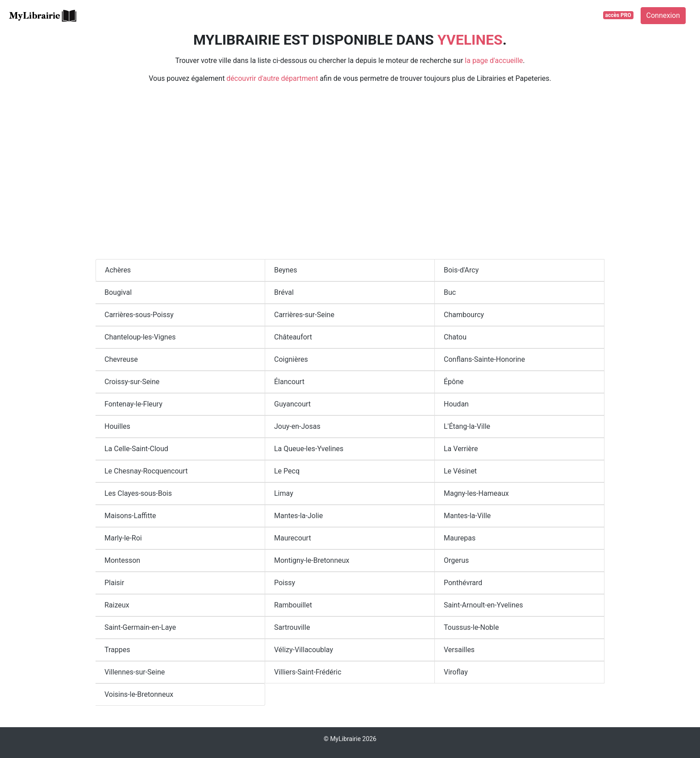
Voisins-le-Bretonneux (139, 694)
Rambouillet (293, 605)
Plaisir (114, 583)
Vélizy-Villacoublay (304, 650)
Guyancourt (292, 404)
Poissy (285, 583)
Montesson (122, 560)
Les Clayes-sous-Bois (138, 493)
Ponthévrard (463, 583)
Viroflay (456, 672)
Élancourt (289, 382)
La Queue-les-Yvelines (309, 449)
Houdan (456, 404)
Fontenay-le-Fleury (133, 404)
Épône (454, 382)
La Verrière (461, 449)
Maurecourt (293, 538)
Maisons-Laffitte (130, 516)
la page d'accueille (494, 61)
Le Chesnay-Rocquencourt (146, 471)
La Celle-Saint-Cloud (136, 449)
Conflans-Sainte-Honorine (484, 359)
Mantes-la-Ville (467, 516)
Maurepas (460, 538)
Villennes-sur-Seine (135, 672)
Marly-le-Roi (123, 538)
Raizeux (117, 605)
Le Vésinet (460, 471)
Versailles (459, 650)
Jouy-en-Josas (297, 426)
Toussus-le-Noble (471, 627)
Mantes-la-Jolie (298, 516)
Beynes (286, 270)
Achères (118, 270)
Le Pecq (287, 471)
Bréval (284, 292)
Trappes (117, 650)
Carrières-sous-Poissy (139, 315)
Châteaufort (293, 337)
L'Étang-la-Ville (467, 426)
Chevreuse (121, 359)
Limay (284, 493)
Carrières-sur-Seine (304, 315)
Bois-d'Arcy (461, 270)
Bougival (118, 292)
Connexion (663, 15)
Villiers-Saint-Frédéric (308, 672)
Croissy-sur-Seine (132, 382)
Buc (450, 292)
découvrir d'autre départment (272, 78)
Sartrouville (292, 627)
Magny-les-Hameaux (476, 493)
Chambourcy (464, 315)
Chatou (455, 337)
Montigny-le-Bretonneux (312, 560)
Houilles (117, 426)
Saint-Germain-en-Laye (140, 627)
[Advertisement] (350, 175)
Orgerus (456, 560)
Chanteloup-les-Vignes (140, 337)
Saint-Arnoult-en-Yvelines (483, 605)
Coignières (291, 359)
